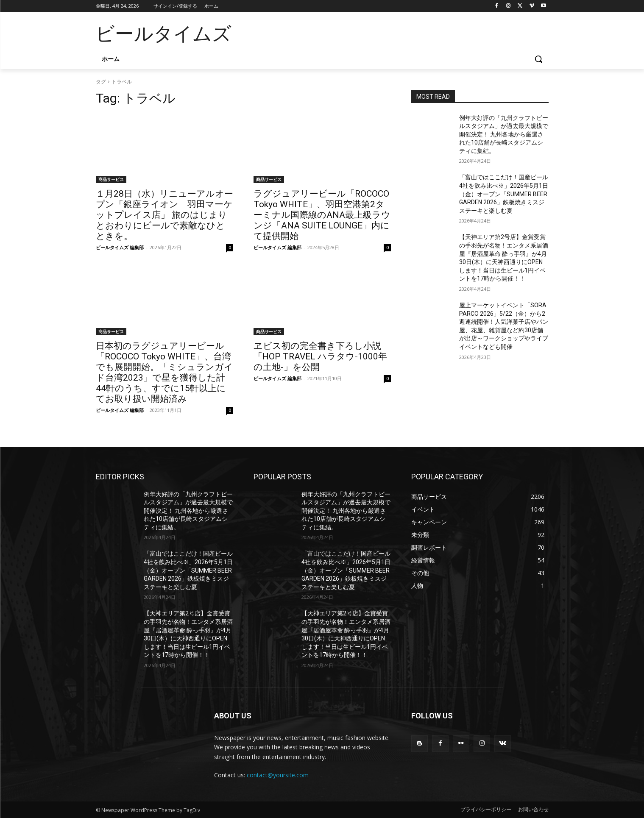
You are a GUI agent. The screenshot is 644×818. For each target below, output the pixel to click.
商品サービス (111, 179)
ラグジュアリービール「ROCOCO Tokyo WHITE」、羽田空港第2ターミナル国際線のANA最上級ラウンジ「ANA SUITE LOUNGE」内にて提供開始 (322, 215)
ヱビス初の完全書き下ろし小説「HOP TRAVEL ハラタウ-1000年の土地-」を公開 (320, 356)
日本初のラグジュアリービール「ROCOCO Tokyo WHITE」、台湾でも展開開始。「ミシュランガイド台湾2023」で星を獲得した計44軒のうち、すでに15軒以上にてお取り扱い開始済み (164, 372)
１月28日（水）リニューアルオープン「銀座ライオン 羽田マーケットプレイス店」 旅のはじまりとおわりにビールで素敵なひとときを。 (164, 215)
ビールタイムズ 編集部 (120, 247)
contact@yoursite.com (278, 775)
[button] (538, 59)
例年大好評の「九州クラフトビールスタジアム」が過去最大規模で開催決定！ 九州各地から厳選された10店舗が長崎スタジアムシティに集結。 (504, 134)
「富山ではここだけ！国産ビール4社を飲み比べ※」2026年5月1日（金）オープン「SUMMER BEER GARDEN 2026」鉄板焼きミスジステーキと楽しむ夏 (504, 194)
